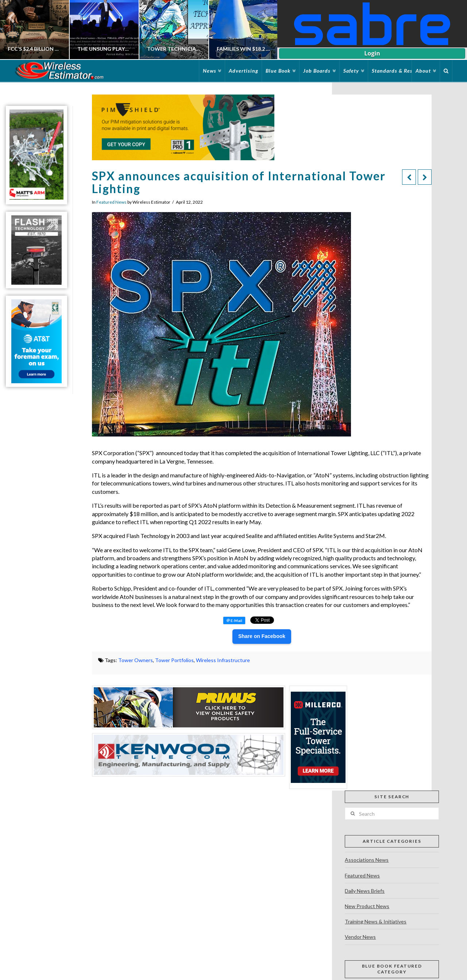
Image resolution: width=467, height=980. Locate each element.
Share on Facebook (262, 636)
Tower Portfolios (174, 660)
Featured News (111, 202)
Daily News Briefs (365, 891)
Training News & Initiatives (376, 921)
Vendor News (360, 937)
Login (372, 53)
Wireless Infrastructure (223, 660)
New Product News (367, 906)
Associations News (367, 860)
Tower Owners (136, 660)
